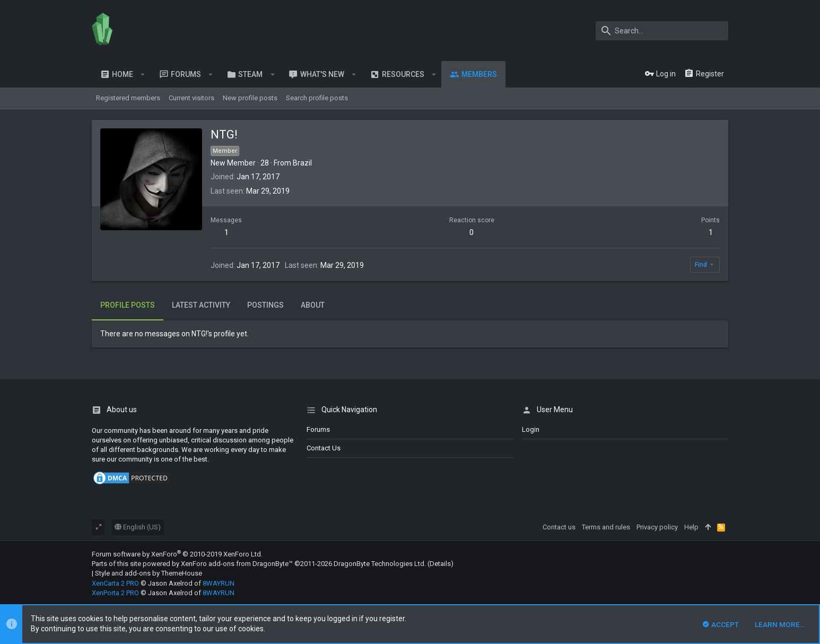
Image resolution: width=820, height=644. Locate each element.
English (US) (138, 527)
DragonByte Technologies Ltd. (380, 564)
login (531, 429)
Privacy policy (657, 527)
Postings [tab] (265, 305)
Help (691, 527)
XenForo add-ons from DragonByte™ (237, 564)
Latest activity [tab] (201, 305)
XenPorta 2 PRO (115, 593)
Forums (318, 429)
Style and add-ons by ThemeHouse (149, 573)
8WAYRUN (219, 583)
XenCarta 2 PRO (115, 583)
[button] (143, 74)
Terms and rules (606, 527)
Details (440, 564)
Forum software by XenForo (177, 554)
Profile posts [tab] (128, 305)
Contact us (324, 448)
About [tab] (313, 305)
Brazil (302, 163)
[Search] (662, 31)
